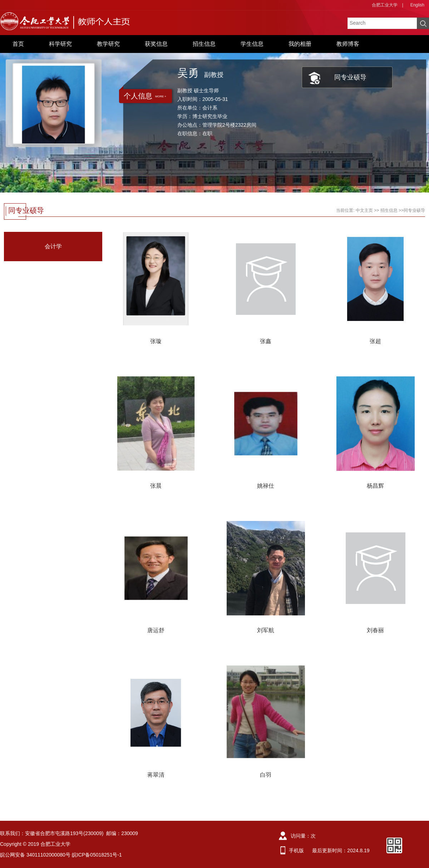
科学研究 (60, 44)
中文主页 (364, 210)
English (417, 5)
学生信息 (252, 44)
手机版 (296, 850)
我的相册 (300, 44)
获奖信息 (156, 44)
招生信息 (204, 44)
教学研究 (108, 44)
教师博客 (348, 44)
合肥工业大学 (385, 5)
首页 (18, 44)
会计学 (53, 246)
